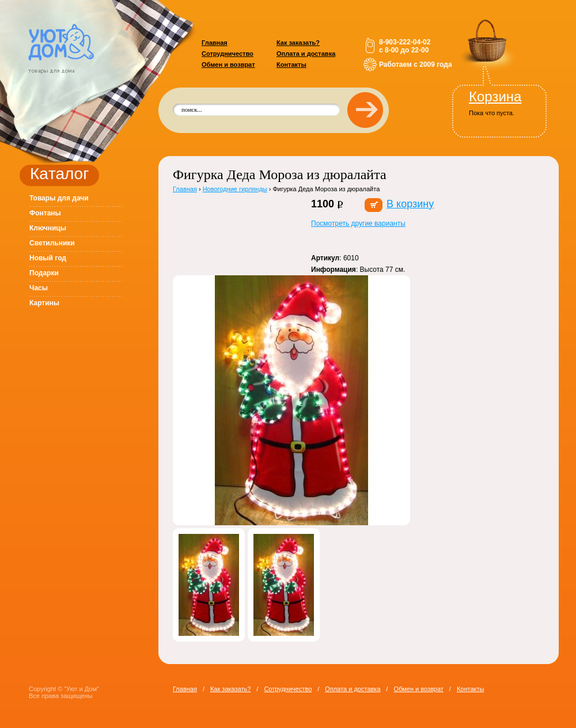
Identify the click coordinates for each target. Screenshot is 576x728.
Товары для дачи (59, 198)
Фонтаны (45, 213)
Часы (39, 288)
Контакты (291, 65)
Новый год (48, 258)
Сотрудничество (228, 54)
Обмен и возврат (228, 65)
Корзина (495, 96)
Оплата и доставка (306, 54)
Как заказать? (298, 43)
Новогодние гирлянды (235, 189)
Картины (44, 303)
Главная (215, 43)
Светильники (52, 243)
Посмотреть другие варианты (358, 223)
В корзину (410, 204)
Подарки (44, 273)
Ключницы (48, 228)
